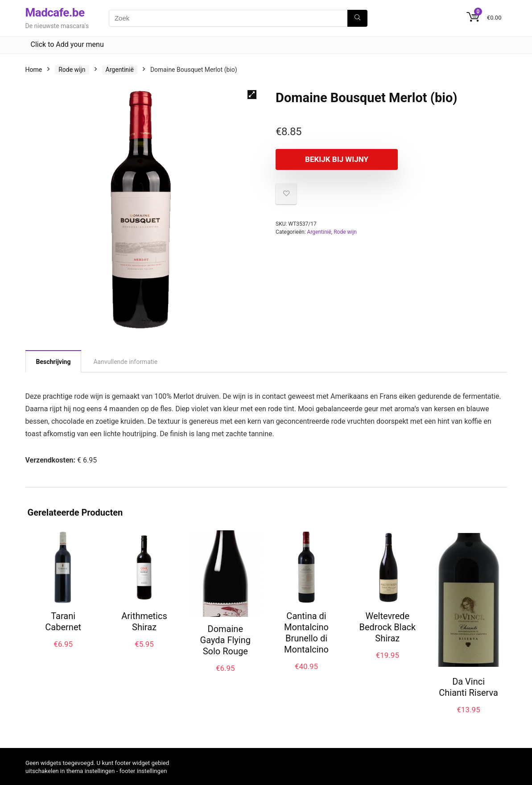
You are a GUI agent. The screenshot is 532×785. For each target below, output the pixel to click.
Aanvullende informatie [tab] (125, 362)
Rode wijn (72, 70)
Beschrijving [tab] (54, 362)
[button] (252, 95)
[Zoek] (357, 18)
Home (34, 70)
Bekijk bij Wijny (327, 159)
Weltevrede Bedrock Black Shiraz (387, 627)
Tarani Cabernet (63, 622)
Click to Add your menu (67, 44)
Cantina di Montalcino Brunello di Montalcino (306, 633)
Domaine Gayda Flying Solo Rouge (225, 640)
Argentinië (120, 70)
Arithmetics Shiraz (144, 622)
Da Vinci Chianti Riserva (468, 687)
